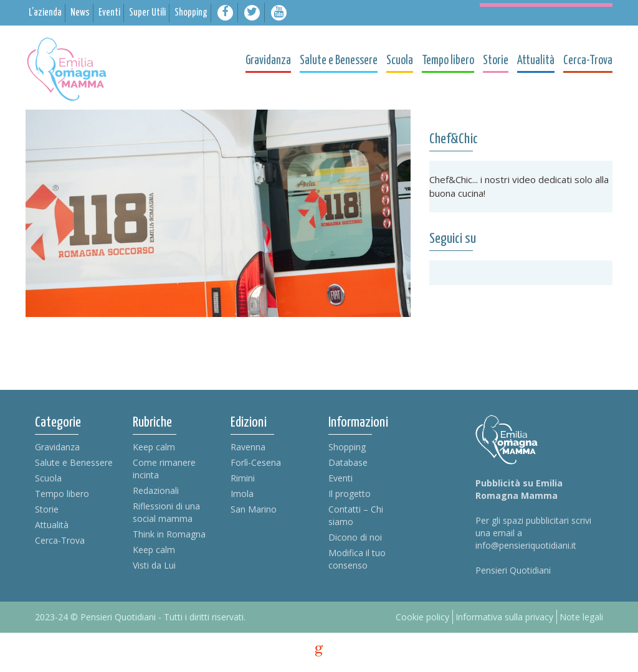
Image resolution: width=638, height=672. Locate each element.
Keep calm (154, 447)
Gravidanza (57, 447)
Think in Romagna (169, 534)
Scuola (48, 478)
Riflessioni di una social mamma (166, 512)
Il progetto (350, 494)
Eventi (340, 478)
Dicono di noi (355, 537)
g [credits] (319, 651)
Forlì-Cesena (256, 462)
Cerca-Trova (60, 540)
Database (348, 462)
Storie (47, 509)
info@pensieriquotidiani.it (526, 545)
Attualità (52, 525)
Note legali (581, 617)
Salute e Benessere (74, 462)
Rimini (243, 478)
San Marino (254, 509)
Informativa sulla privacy (504, 617)
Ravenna (248, 447)
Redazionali (156, 490)
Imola (242, 494)
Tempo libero (62, 494)
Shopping (347, 447)
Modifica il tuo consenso (357, 559)
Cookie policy (422, 617)
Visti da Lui (154, 565)
